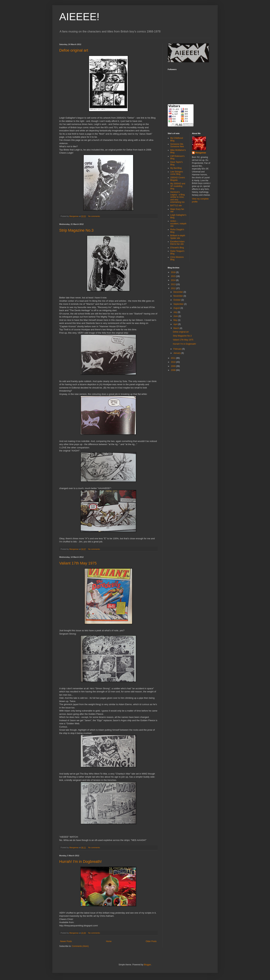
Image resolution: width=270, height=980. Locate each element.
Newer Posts (66, 941)
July (176, 312)
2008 (174, 370)
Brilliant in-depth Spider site (178, 237)
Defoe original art (74, 50)
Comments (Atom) (80, 946)
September (179, 304)
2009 (174, 366)
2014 (174, 280)
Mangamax (201, 153)
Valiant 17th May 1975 (78, 563)
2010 (174, 362)
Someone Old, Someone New (177, 145)
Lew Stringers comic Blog (177, 173)
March (177, 328)
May (176, 320)
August (177, 308)
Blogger (147, 965)
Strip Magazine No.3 (76, 230)
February (178, 349)
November (178, 296)
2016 (174, 272)
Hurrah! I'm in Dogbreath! (80, 862)
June (176, 316)
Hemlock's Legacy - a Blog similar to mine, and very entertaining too (177, 197)
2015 (174, 276)
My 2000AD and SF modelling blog (178, 186)
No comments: (94, 216)
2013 (174, 284)
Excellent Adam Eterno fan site (177, 243)
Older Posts (151, 941)
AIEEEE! (79, 17)
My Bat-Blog (176, 168)
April (176, 324)
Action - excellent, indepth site (178, 224)
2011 (174, 358)
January (177, 353)
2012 (174, 288)
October (177, 300)
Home (109, 941)
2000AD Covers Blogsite (178, 179)
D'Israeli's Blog (177, 248)
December (178, 292)
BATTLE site (176, 206)
